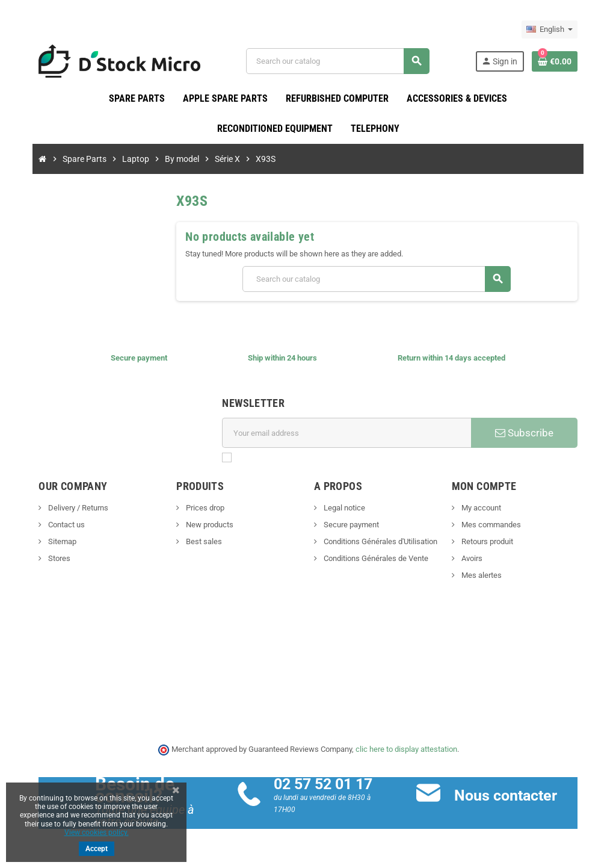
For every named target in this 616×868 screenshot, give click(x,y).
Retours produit (493, 542)
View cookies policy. (97, 832)
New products (202, 525)
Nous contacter (510, 795)
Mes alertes (487, 576)
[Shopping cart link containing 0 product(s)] (568, 61)
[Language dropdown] (563, 29)
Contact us (52, 525)
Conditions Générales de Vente (375, 559)
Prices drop (198, 508)
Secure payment (350, 525)
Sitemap (48, 542)
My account (487, 508)
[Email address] (348, 433)
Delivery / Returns (64, 508)
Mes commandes (497, 525)
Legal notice (343, 508)
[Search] (342, 61)
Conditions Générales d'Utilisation (380, 542)
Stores (45, 559)
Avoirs (478, 559)
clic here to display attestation (406, 750)
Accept (97, 849)
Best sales (196, 542)
